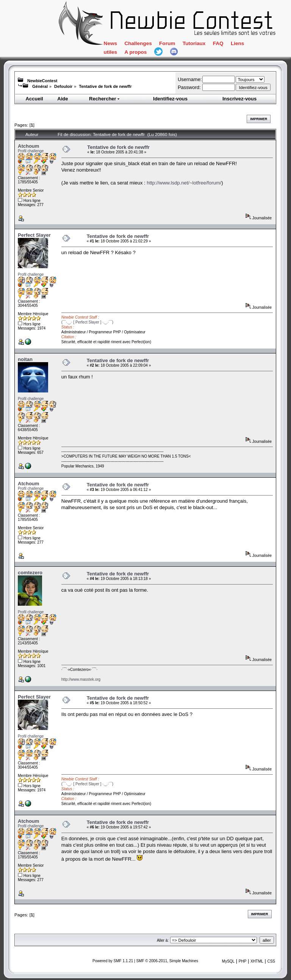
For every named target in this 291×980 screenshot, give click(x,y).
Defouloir (63, 86)
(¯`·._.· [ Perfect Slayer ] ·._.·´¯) (87, 322)
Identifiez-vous (170, 99)
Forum (167, 43)
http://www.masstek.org (81, 679)
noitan (25, 359)
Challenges (138, 43)
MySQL (228, 961)
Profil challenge (31, 151)
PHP (243, 961)
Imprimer (259, 119)
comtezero (30, 573)
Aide (63, 99)
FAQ (218, 43)
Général (40, 86)
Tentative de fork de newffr (105, 86)
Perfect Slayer (34, 235)
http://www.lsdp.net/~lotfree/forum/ (184, 183)
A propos (135, 52)
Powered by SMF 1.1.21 (113, 961)
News (110, 43)
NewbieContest (42, 81)
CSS (271, 961)
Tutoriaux (194, 43)
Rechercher (105, 99)
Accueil (34, 99)
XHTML (257, 961)
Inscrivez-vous (239, 99)
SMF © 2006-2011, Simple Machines (167, 961)
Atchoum (28, 146)
